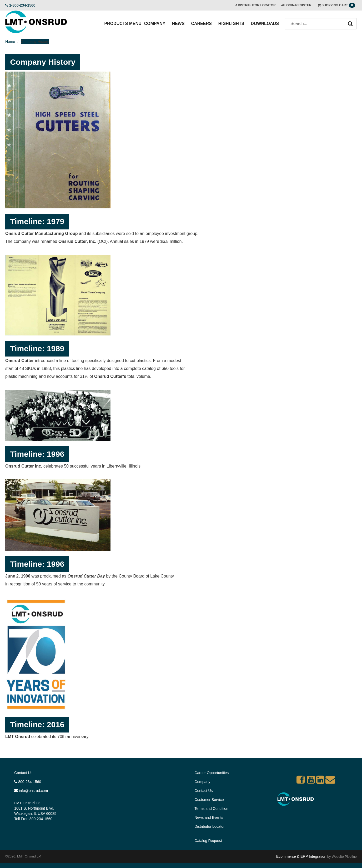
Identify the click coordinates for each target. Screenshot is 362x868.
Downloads (265, 24)
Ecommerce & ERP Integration (301, 856)
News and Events (209, 817)
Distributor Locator (209, 826)
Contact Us (23, 773)
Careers (201, 24)
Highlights (231, 24)
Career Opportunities (212, 773)
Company (155, 24)
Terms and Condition (211, 809)
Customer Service (209, 800)
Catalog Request (208, 841)
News (178, 24)
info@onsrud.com (31, 791)
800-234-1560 (28, 782)
